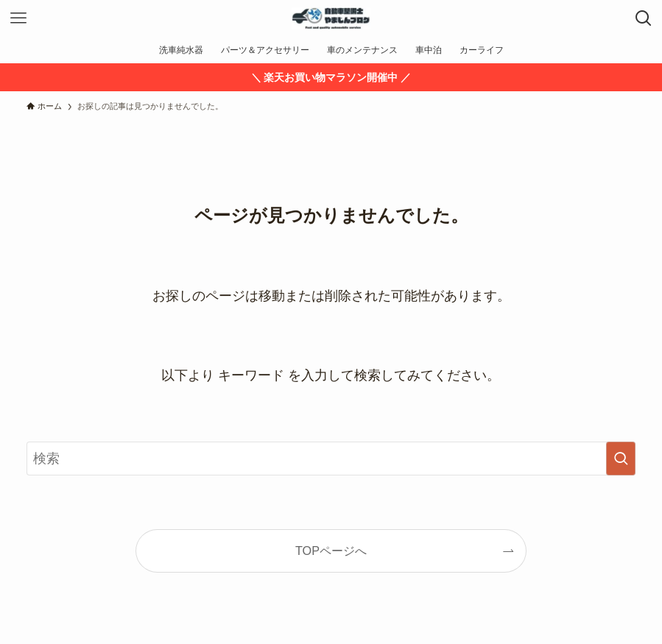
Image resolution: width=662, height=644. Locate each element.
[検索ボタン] (644, 18)
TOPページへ (331, 551)
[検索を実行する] (621, 459)
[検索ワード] (331, 459)
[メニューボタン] (18, 18)
